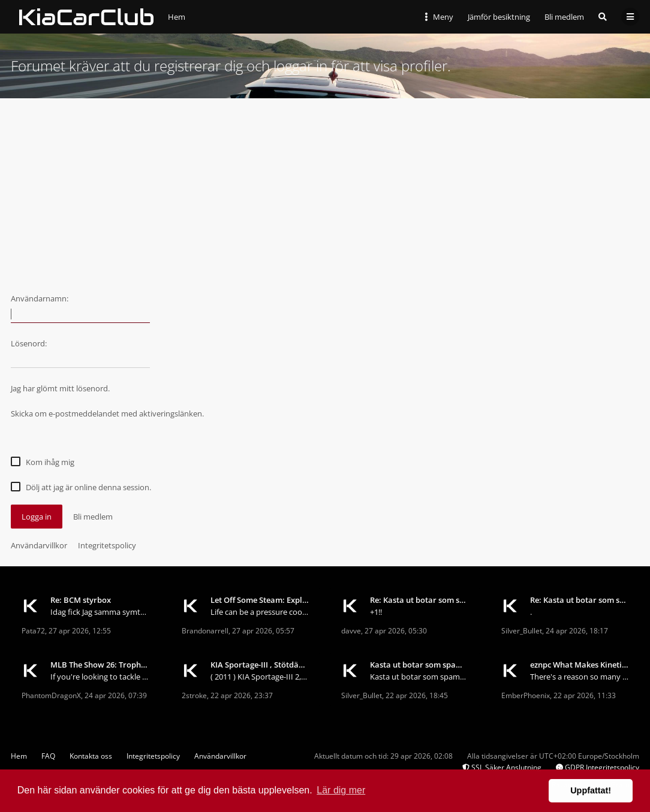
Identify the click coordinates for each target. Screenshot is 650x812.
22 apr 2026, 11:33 (585, 695)
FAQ (48, 756)
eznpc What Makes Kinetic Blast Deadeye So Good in (580, 665)
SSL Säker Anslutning (502, 767)
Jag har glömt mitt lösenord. (60, 388)
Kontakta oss (91, 756)
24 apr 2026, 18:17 (577, 631)
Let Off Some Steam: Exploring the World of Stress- (260, 600)
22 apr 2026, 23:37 (242, 695)
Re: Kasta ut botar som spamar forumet (419, 600)
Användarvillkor (39, 545)
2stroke (194, 695)
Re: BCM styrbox (81, 600)
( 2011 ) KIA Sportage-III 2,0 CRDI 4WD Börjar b (260, 677)
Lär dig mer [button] (341, 790)
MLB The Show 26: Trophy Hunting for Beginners (100, 665)
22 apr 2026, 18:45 (417, 695)
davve (351, 631)
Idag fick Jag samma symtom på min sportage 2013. (100, 612)
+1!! (376, 612)
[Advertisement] (325, 188)
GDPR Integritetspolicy (598, 767)
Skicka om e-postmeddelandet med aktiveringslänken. (107, 413)
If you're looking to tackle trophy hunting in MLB (100, 677)
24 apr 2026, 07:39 (116, 695)
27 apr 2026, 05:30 (396, 631)
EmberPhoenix (526, 695)
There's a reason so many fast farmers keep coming (580, 677)
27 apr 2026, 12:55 (80, 631)
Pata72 (33, 631)
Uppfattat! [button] (591, 790)
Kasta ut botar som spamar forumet (419, 665)
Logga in (37, 517)
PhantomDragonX (51, 695)
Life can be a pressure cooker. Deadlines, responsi (260, 612)
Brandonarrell (205, 631)
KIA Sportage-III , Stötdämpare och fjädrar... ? (260, 665)
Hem (19, 756)
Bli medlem (564, 17)
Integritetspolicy (107, 545)
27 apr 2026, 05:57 (263, 631)
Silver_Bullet (522, 631)
